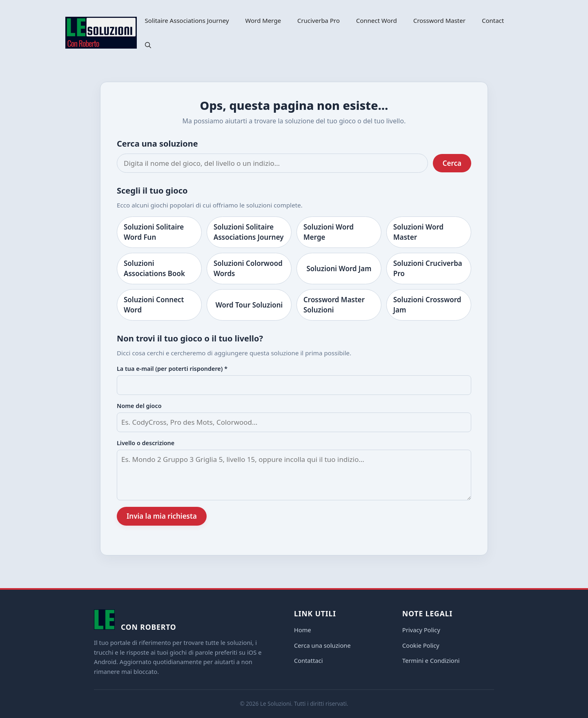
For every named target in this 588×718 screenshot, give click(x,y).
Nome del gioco (139, 406)
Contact (493, 20)
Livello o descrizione (146, 443)
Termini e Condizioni (431, 660)
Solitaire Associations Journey (187, 20)
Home (303, 630)
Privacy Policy (421, 630)
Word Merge (263, 20)
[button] (148, 45)
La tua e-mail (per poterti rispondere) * (172, 369)
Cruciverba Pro (318, 20)
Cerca (452, 163)
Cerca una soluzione (322, 645)
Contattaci (308, 660)
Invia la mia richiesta (162, 516)
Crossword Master (439, 20)
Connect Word (376, 20)
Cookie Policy (421, 645)
